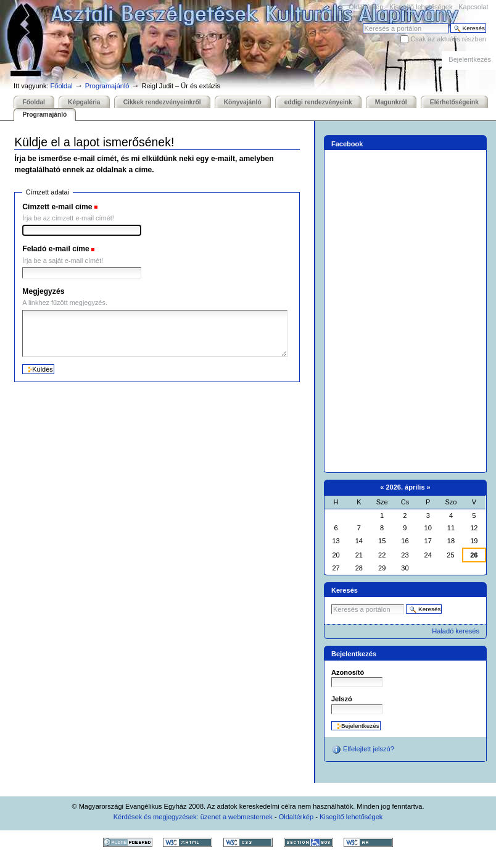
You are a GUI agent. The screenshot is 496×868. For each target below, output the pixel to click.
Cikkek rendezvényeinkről (162, 102)
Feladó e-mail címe (56, 249)
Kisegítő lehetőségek (421, 7)
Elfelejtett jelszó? (363, 749)
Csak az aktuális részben (448, 39)
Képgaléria (84, 102)
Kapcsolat (473, 7)
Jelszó (342, 699)
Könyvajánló (243, 102)
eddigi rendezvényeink (318, 102)
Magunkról (391, 102)
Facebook (347, 144)
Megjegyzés (43, 291)
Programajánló (107, 86)
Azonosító (348, 672)
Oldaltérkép (366, 7)
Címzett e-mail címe (57, 207)
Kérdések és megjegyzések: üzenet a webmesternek (193, 817)
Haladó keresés (456, 631)
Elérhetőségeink (454, 102)
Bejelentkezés (470, 59)
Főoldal (62, 86)
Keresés (362, 23)
